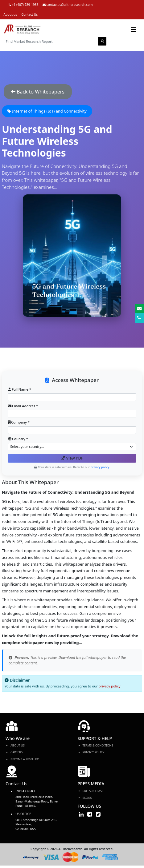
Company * (19, 422)
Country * (18, 439)
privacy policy (110, 686)
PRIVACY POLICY (94, 752)
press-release (93, 791)
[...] (51, 42)
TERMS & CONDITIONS (98, 745)
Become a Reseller (25, 759)
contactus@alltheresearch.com (68, 5)
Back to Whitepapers (38, 92)
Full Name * (20, 389)
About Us (18, 745)
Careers (16, 752)
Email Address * (23, 406)
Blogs (87, 798)
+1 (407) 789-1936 (24, 5)
